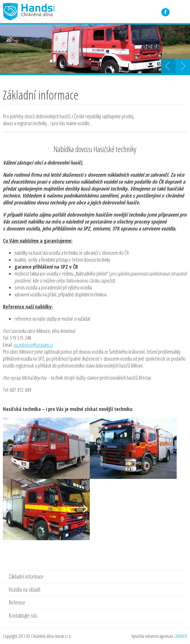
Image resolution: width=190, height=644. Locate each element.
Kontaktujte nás (23, 616)
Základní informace (26, 576)
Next (183, 66)
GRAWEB (180, 636)
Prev (168, 66)
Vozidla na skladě (25, 589)
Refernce (17, 603)
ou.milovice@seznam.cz (33, 345)
